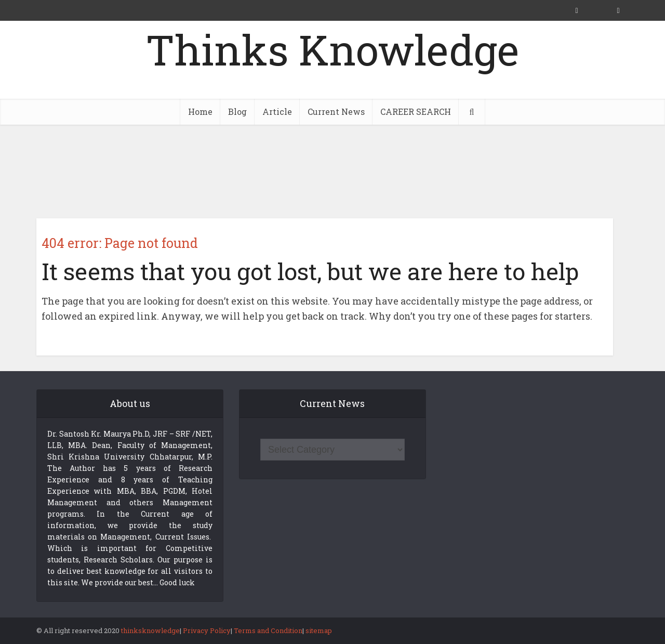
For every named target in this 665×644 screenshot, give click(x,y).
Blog (237, 111)
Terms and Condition (268, 630)
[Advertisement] (332, 172)
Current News (336, 111)
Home (200, 111)
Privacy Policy (207, 630)
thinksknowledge (150, 630)
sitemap (319, 630)
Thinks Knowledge (332, 49)
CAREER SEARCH (416, 111)
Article (277, 111)
